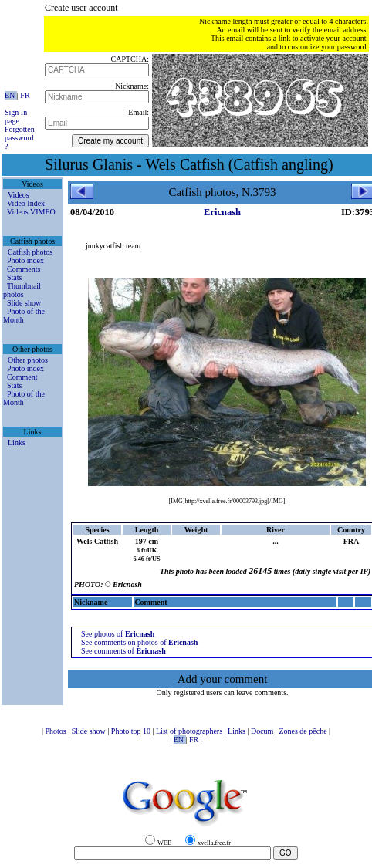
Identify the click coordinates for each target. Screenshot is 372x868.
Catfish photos (30, 252)
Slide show (24, 303)
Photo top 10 (132, 731)
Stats (14, 277)
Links (17, 442)
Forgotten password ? (20, 138)
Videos (19, 195)
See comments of (123, 651)
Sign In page (16, 117)
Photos (56, 731)
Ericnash (222, 212)
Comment (22, 377)
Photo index (25, 260)
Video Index (26, 203)
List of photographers (190, 731)
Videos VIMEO (31, 212)
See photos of (118, 634)
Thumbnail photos (22, 290)
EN (11, 95)
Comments (24, 269)
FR (25, 95)
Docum (263, 731)
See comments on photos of (139, 642)
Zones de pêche (304, 731)
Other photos (28, 360)
